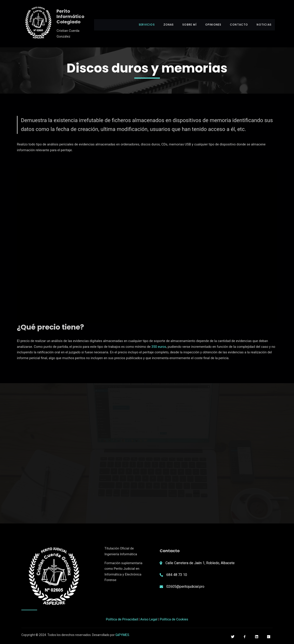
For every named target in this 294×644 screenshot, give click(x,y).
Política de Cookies (174, 620)
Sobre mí (185, 25)
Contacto (238, 25)
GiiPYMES (122, 636)
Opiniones (210, 25)
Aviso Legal (149, 620)
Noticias (264, 25)
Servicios (140, 25)
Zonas (163, 25)
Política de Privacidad (122, 620)
